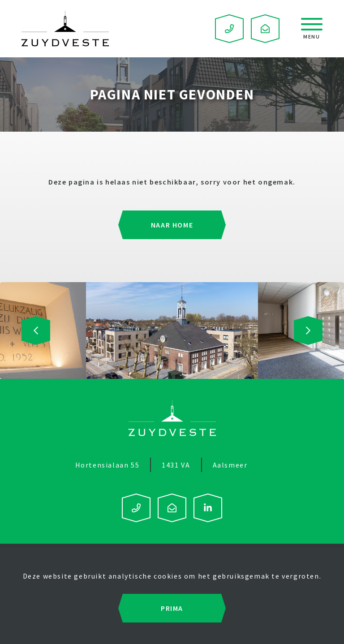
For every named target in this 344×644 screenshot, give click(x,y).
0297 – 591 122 (229, 29)
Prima (172, 608)
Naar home (172, 225)
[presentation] (36, 331)
